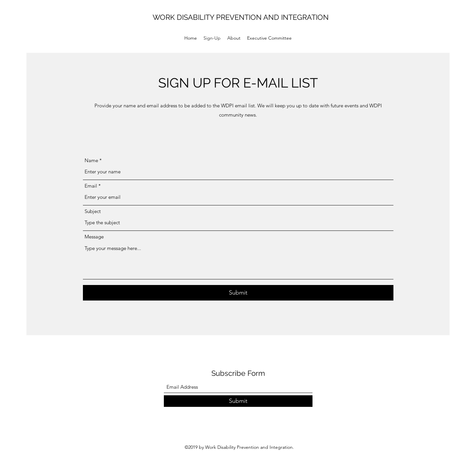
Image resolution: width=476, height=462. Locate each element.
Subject (93, 211)
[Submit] (238, 293)
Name (91, 160)
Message (94, 237)
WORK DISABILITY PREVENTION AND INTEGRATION (241, 17)
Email (91, 186)
